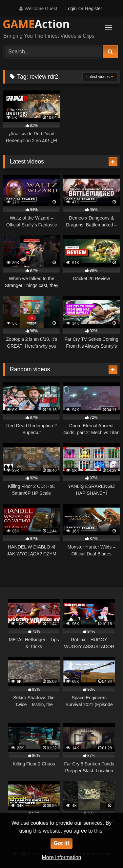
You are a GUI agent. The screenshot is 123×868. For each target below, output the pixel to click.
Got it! (61, 843)
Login (71, 9)
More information (61, 857)
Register (93, 9)
